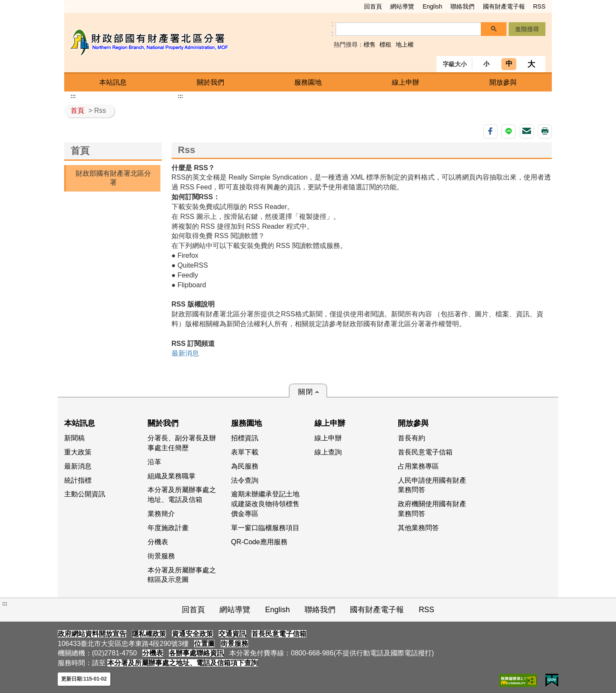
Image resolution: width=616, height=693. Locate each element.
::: (69, 6)
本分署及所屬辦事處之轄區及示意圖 (182, 575)
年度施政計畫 (168, 528)
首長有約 (412, 438)
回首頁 (373, 6)
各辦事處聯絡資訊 (196, 653)
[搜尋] (409, 29)
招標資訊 (245, 438)
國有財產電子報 (504, 6)
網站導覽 (402, 6)
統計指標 (78, 480)
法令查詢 (245, 480)
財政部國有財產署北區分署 (113, 178)
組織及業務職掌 (172, 476)
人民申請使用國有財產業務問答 (432, 485)
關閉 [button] (306, 392)
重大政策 (78, 452)
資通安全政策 (192, 634)
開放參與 (503, 82)
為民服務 (245, 466)
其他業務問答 (418, 528)
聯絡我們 (462, 6)
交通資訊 (232, 634)
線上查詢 (328, 452)
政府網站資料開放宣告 (92, 634)
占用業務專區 (418, 466)
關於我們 (210, 82)
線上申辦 (406, 82)
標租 (385, 44)
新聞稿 (74, 438)
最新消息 (185, 353)
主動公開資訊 (85, 494)
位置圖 (204, 644)
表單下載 (245, 452)
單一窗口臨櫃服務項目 (265, 528)
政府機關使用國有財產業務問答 (432, 509)
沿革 (154, 462)
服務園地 (308, 82)
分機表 (158, 542)
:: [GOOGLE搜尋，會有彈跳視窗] (332, 29)
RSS (539, 6)
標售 (370, 44)
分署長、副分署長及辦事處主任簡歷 (182, 443)
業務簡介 (161, 514)
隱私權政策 (149, 634)
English (432, 6)
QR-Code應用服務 (259, 542)
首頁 (77, 111)
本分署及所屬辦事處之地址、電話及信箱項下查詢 (183, 663)
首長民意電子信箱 (425, 452)
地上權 (405, 44)
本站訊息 (113, 82)
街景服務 (161, 556)
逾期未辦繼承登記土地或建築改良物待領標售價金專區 (265, 504)
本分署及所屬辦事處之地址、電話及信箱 (182, 495)
